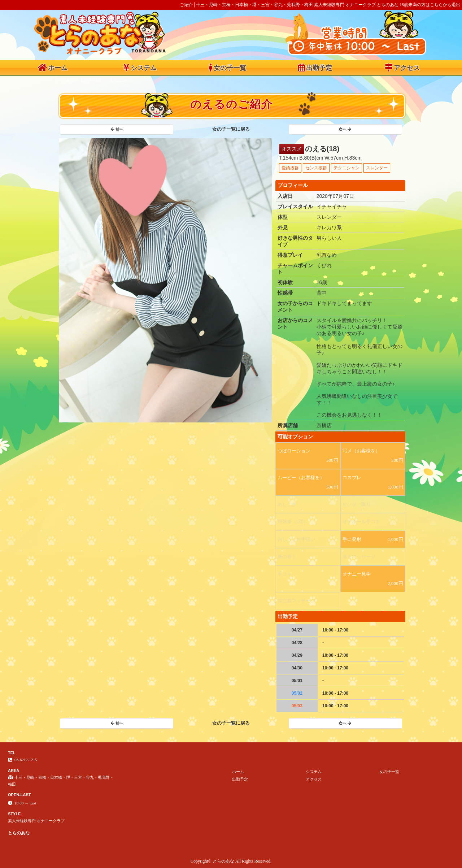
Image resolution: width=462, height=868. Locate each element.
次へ (345, 129)
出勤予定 (315, 68)
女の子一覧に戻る (231, 129)
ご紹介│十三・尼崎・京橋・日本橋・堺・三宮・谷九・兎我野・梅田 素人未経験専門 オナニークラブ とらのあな (289, 5)
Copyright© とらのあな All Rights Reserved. (231, 861)
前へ (117, 129)
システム (140, 68)
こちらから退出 (445, 5)
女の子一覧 (227, 68)
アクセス (402, 68)
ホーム (53, 68)
